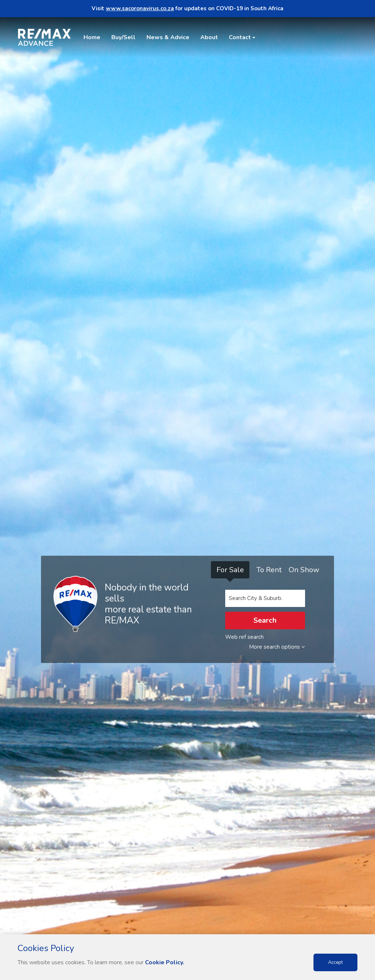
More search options (277, 647)
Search (265, 620)
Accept (335, 962)
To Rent (269, 570)
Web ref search (244, 637)
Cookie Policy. (165, 962)
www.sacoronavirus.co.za (140, 8)
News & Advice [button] (168, 37)
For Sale (230, 570)
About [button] (209, 37)
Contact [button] (240, 37)
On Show (304, 570)
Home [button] (92, 37)
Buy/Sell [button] (123, 37)
